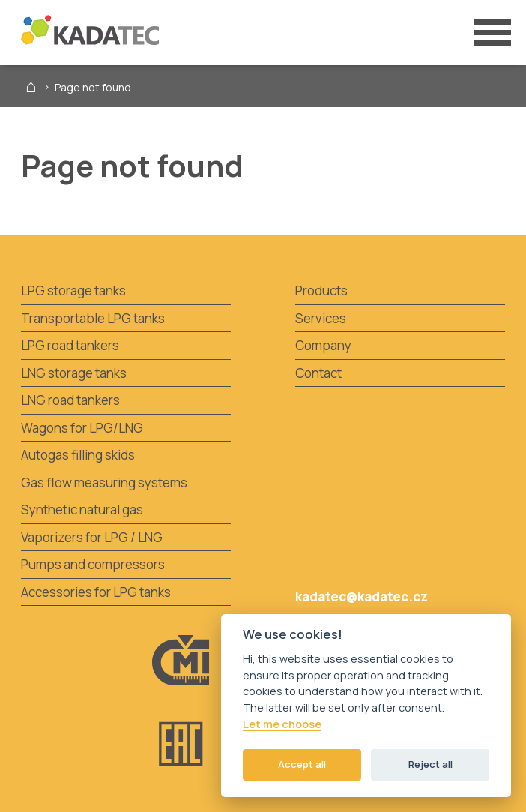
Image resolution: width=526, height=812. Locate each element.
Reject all (430, 764)
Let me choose (282, 724)
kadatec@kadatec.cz (362, 596)
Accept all (302, 764)
